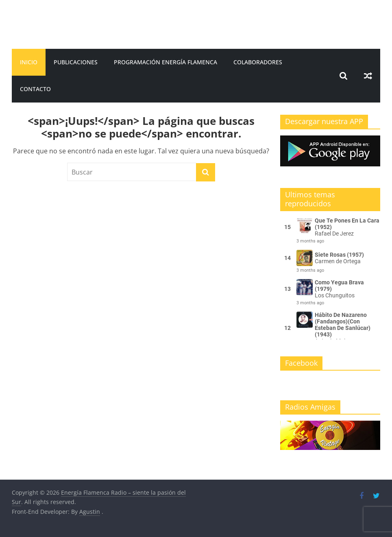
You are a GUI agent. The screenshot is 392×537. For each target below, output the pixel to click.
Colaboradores (258, 62)
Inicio (29, 62)
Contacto (35, 89)
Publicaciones (76, 62)
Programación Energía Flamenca (166, 62)
